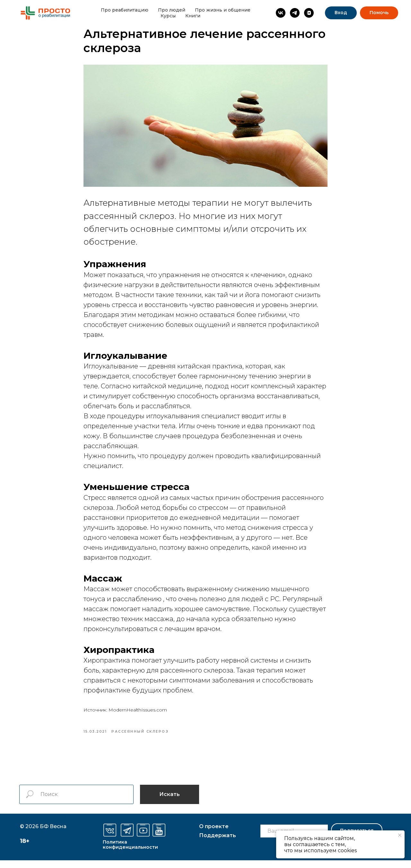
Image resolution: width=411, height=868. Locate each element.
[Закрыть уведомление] (400, 835)
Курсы (168, 16)
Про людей (172, 10)
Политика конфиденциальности (130, 852)
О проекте (214, 834)
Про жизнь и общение (223, 10)
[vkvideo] (309, 13)
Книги (193, 16)
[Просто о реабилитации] (281, 13)
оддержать (218, 843)
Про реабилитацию (125, 10)
